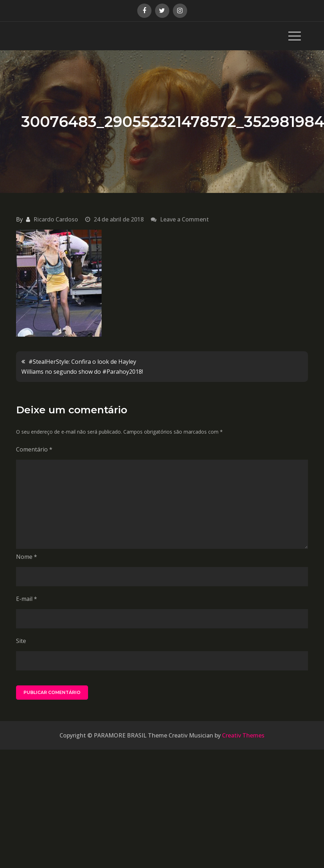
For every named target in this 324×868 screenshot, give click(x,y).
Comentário (34, 449)
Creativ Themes (243, 735)
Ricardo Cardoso (56, 219)
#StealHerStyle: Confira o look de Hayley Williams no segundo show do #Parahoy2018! (82, 367)
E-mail (27, 599)
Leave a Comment (184, 219)
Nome (27, 557)
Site (21, 641)
